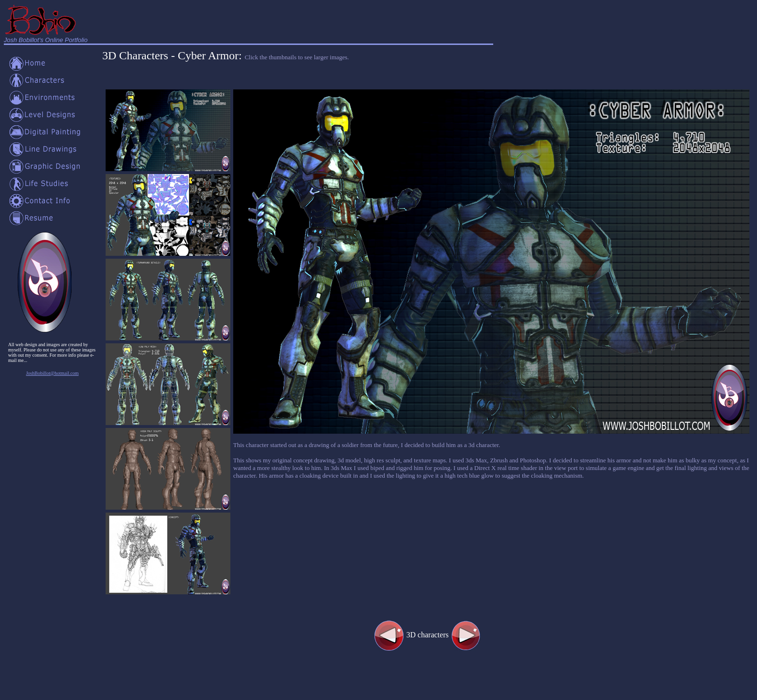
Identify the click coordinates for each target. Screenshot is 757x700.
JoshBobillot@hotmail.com (52, 373)
